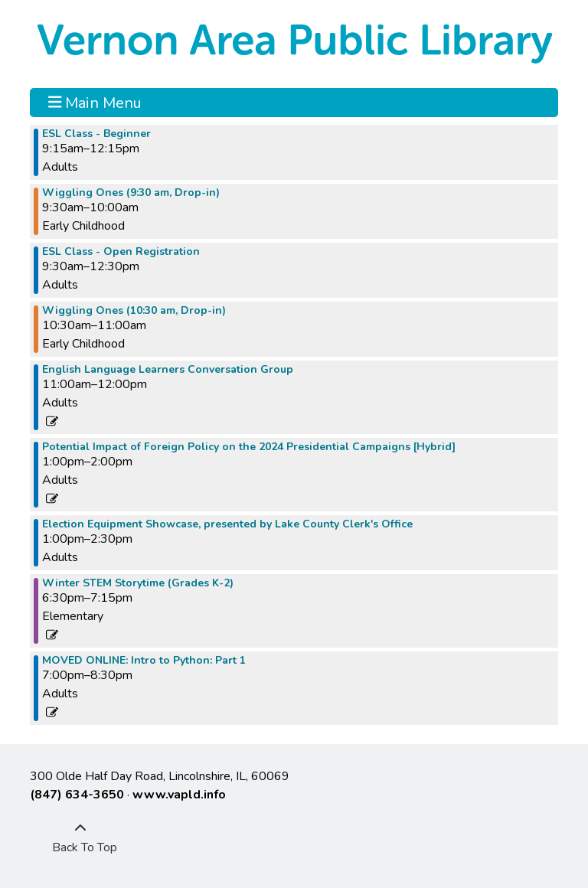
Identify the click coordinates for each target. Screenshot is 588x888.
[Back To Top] (80, 838)
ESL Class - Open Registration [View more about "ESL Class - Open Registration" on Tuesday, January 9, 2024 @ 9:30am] (121, 252)
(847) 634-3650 (77, 795)
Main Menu (95, 103)
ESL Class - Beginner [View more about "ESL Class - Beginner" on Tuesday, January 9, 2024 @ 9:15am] (96, 134)
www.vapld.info (179, 795)
